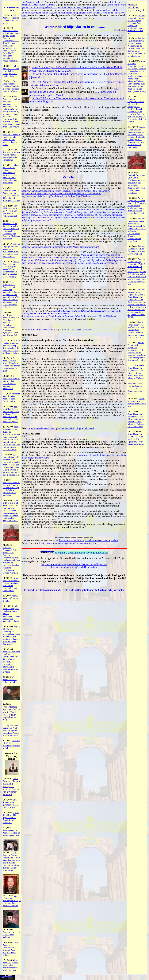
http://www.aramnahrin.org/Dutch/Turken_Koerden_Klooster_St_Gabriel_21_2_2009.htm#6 (66, 191)
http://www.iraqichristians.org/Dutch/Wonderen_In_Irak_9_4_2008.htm (56, 196)
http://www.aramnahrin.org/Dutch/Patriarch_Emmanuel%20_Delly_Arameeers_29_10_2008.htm (69, 316)
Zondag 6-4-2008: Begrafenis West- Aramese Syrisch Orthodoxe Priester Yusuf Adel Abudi (11, 730)
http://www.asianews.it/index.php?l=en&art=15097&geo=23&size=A (61, 330)
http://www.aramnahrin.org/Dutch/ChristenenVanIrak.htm (69, 543)
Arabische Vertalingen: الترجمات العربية (136, 7)
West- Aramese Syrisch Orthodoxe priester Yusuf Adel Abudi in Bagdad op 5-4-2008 (12, 713)
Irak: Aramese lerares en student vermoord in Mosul (11, 19)
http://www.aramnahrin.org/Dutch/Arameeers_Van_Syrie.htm (89, 540)
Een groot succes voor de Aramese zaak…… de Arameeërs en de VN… (135, 388)
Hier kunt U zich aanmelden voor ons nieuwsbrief (81, 553)
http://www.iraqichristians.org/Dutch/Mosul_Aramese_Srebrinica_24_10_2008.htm (61, 194)
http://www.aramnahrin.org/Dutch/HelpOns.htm (74, 567)
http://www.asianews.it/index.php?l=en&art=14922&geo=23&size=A (61, 428)
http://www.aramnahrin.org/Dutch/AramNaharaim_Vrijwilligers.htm (74, 564)
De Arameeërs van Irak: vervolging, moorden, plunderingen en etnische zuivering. (12, 112)
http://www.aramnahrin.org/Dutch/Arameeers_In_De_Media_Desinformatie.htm (60, 247)
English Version (121, 30)
